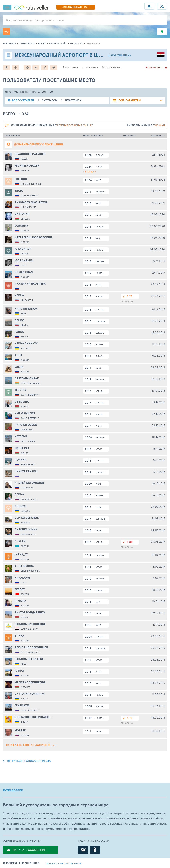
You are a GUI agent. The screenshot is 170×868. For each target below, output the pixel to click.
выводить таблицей (139, 125)
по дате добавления (33, 125)
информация (93, 43)
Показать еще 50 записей (31, 745)
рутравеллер (9, 43)
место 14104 (76, 43)
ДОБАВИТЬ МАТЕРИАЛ (76, 7)
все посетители (23, 100)
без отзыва (73, 100)
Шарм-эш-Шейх (58, 43)
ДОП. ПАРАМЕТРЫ (129, 100)
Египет (42, 43)
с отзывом (49, 100)
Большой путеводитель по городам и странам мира (56, 805)
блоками (159, 125)
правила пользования (63, 863)
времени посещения (69, 125)
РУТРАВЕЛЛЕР (13, 790)
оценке (88, 125)
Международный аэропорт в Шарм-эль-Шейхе (78, 55)
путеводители (27, 43)
